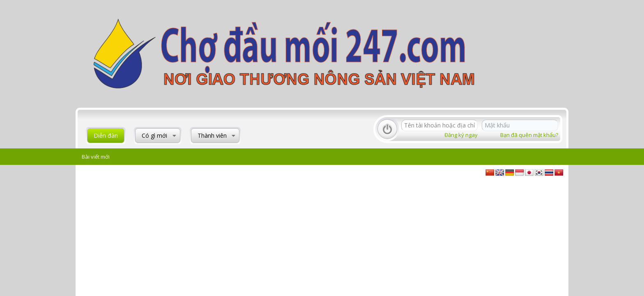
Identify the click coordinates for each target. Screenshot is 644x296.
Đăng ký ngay (461, 135)
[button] (174, 136)
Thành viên (212, 135)
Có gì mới (154, 135)
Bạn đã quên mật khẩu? (529, 135)
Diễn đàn (106, 135)
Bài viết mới (96, 157)
